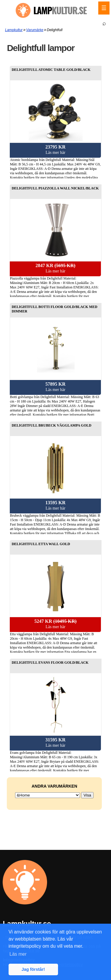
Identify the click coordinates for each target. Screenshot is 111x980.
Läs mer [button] (18, 954)
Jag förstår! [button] (33, 969)
